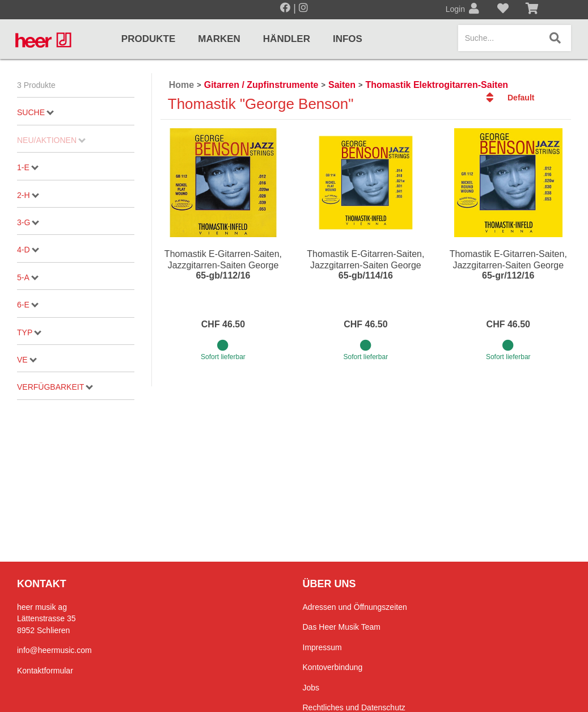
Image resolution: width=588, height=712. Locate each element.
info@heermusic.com (54, 650)
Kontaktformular (45, 671)
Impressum (322, 647)
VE (27, 360)
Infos (348, 39)
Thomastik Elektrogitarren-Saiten (437, 85)
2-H (28, 195)
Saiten (342, 85)
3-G (28, 222)
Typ (29, 332)
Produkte (148, 39)
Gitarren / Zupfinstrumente (261, 85)
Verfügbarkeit (55, 387)
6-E (28, 305)
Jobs (311, 688)
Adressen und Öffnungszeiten (355, 607)
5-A (28, 277)
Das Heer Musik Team (342, 627)
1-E (28, 167)
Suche (35, 112)
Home (181, 85)
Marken (219, 39)
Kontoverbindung (333, 667)
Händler (287, 39)
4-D (28, 250)
